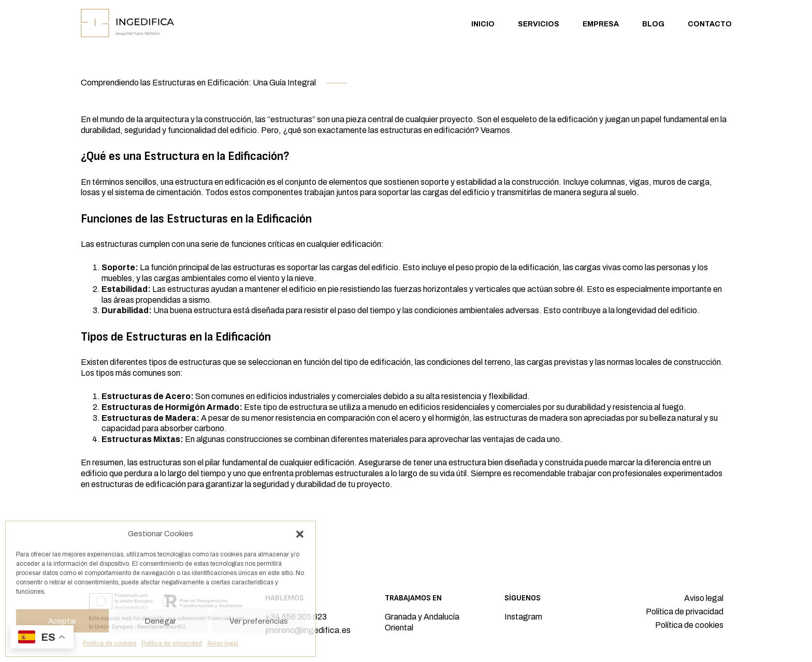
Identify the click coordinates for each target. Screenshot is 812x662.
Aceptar (62, 621)
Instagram (523, 617)
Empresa (601, 24)
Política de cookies (110, 643)
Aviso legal (223, 643)
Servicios (539, 24)
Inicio (483, 24)
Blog (653, 24)
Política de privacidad (172, 643)
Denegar (160, 621)
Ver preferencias (259, 621)
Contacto (710, 24)
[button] (300, 534)
